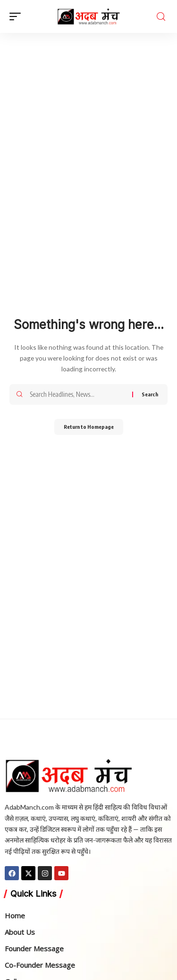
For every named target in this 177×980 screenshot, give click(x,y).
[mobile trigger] (17, 16)
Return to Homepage (89, 427)
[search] (161, 16)
